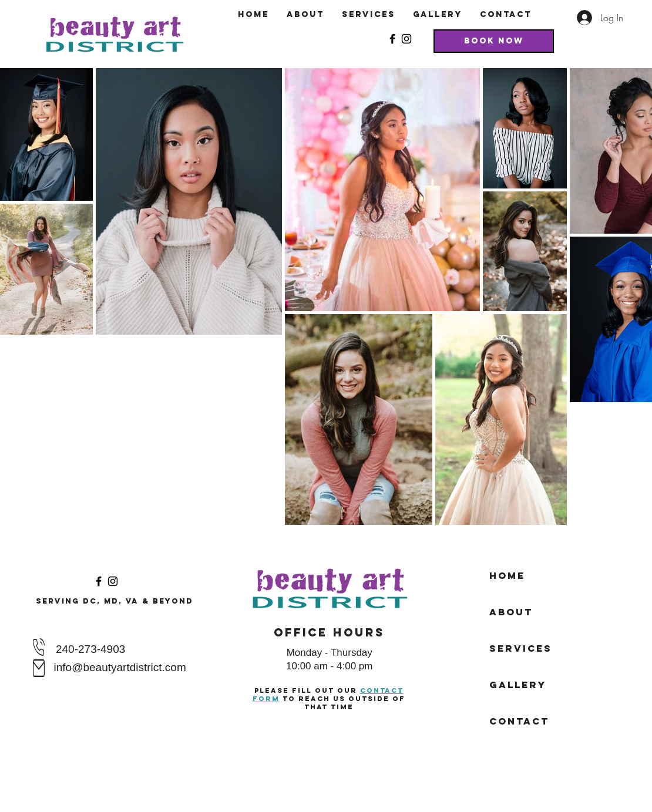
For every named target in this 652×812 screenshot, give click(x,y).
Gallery (518, 685)
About (511, 612)
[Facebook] (392, 39)
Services (521, 648)
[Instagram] (406, 39)
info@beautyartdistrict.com (120, 667)
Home (507, 575)
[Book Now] (494, 41)
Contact (519, 721)
